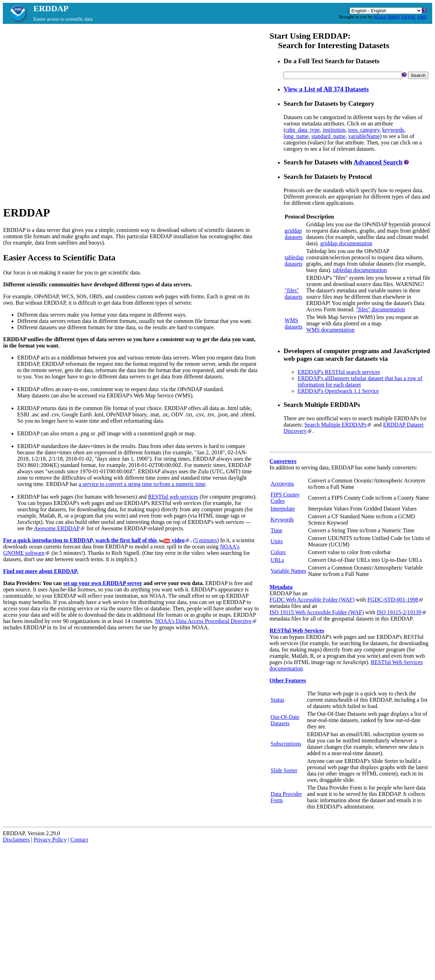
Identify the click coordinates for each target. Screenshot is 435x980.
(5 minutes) (206, 540)
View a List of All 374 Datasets (326, 89)
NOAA (380, 17)
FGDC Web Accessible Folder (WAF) (312, 600)
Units (277, 541)
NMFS (394, 17)
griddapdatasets (294, 234)
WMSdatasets (294, 323)
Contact (79, 840)
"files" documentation (381, 309)
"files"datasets (294, 294)
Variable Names (288, 571)
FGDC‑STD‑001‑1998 (396, 600)
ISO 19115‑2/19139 (402, 612)
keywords (393, 130)
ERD (422, 17)
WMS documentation (330, 330)
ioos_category (364, 130)
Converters (283, 461)
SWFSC (409, 17)
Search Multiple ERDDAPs (338, 425)
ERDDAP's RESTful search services (339, 372)
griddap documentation (346, 243)
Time (276, 530)
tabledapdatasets (294, 261)
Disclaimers (16, 840)
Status (277, 700)
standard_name (328, 136)
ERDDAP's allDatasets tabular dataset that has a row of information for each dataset (360, 381)
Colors (278, 552)
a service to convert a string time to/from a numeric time (142, 484)
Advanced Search (378, 162)
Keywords (282, 520)
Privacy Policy (50, 840)
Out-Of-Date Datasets (285, 720)
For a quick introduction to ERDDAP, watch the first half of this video (97, 540)
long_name (296, 136)
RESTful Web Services (297, 631)
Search (418, 75)
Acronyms (282, 484)
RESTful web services (173, 497)
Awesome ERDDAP (60, 528)
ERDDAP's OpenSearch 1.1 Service (338, 391)
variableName (364, 136)
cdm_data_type (303, 130)
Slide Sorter (284, 770)
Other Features (288, 680)
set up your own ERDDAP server (103, 583)
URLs (277, 560)
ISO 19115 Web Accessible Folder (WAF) (317, 612)
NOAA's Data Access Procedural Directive (206, 621)
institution (334, 130)
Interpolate (283, 509)
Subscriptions (286, 744)
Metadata (281, 587)
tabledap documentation (360, 270)
